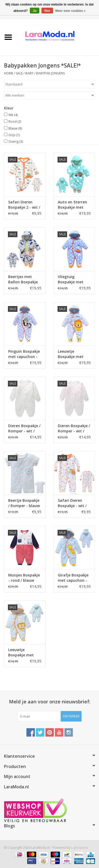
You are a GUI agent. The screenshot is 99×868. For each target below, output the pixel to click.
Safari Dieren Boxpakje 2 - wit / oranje (24, 205)
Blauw (15, 128)
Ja (34, 11)
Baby (29, 73)
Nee (47, 11)
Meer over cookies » (70, 11)
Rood (15, 121)
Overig (16, 142)
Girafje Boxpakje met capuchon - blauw (73, 578)
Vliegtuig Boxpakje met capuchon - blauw (74, 279)
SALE (20, 73)
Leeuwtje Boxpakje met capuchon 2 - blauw (71, 354)
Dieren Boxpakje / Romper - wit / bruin (24, 428)
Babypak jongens (50, 73)
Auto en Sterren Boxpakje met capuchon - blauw (74, 205)
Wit (13, 115)
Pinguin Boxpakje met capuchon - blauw (24, 354)
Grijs (14, 135)
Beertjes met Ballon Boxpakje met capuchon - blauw (23, 279)
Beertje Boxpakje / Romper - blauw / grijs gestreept (24, 503)
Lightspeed (80, 848)
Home (9, 73)
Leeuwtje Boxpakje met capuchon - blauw (25, 652)
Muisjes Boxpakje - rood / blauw (24, 578)
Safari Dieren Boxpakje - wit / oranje (72, 503)
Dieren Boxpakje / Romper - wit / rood (74, 428)
